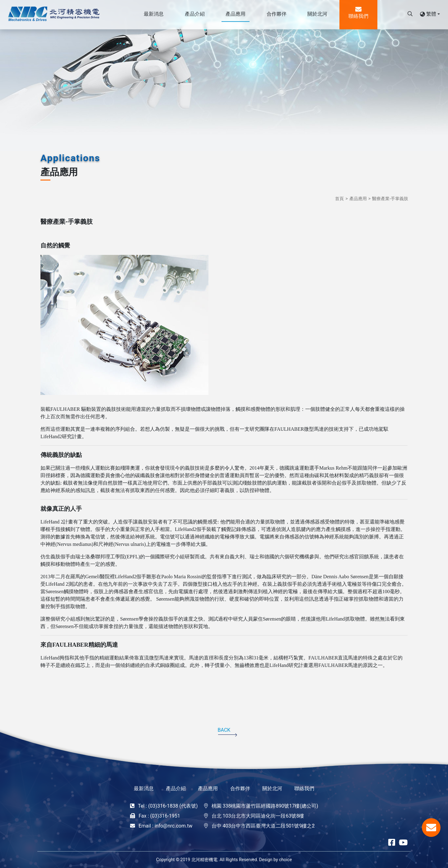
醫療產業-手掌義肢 (390, 199)
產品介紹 (176, 788)
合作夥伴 (240, 788)
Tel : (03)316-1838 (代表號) (168, 806)
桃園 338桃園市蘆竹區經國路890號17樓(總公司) (265, 806)
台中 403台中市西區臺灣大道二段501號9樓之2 (263, 826)
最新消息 (144, 788)
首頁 (339, 199)
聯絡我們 (304, 788)
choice (285, 860)
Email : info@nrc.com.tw (165, 826)
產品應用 (358, 199)
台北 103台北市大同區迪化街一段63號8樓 (258, 816)
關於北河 (272, 788)
